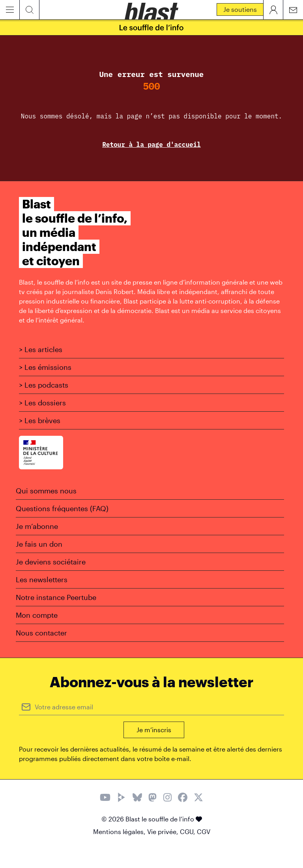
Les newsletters (42, 579)
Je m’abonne (37, 526)
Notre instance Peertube (56, 597)
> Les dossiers (42, 403)
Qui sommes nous (46, 491)
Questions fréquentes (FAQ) (62, 508)
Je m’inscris (154, 730)
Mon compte (37, 615)
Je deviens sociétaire (51, 562)
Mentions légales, (120, 831)
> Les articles (41, 349)
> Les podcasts (44, 385)
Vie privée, (164, 831)
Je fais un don (39, 544)
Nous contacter (41, 633)
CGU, (188, 831)
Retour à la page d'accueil (151, 144)
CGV (204, 831)
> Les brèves (40, 420)
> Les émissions (45, 367)
